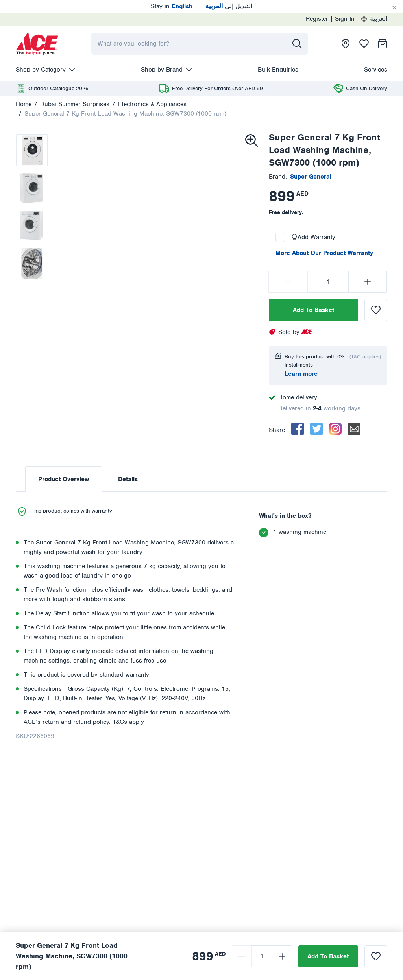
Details (128, 479)
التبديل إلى (229, 6)
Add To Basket (313, 310)
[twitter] (316, 429)
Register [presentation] (317, 19)
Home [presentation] (24, 104)
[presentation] (37, 44)
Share (277, 430)
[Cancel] (394, 8)
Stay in (172, 6)
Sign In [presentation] (345, 19)
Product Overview (64, 479)
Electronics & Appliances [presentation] (152, 104)
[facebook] (298, 429)
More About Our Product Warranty (324, 253)
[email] (354, 429)
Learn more (301, 374)
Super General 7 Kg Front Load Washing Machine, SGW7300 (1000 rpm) (125, 114)
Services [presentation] (376, 70)
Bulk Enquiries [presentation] (278, 70)
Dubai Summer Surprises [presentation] (75, 104)
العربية (374, 19)
